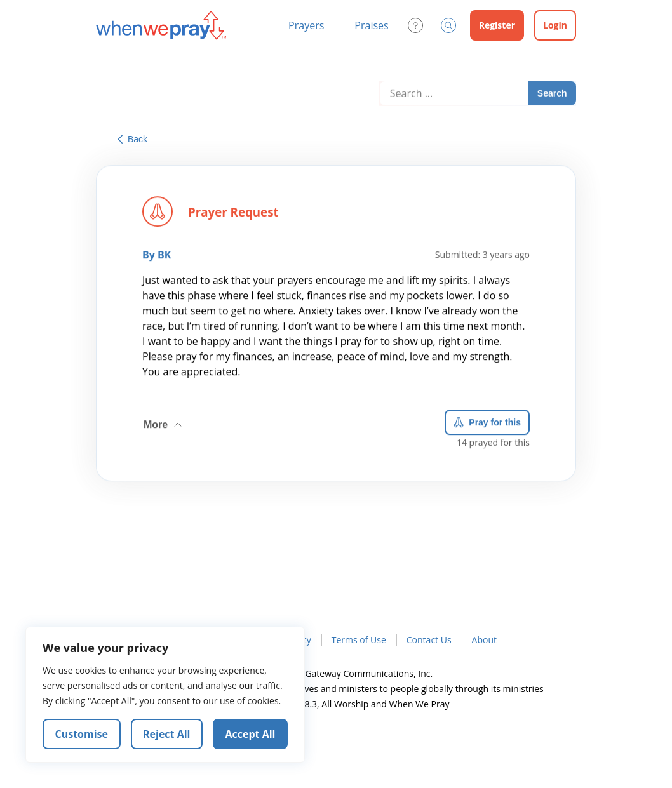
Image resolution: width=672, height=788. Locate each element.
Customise (82, 734)
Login (555, 25)
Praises (371, 25)
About (484, 640)
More (164, 422)
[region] (165, 695)
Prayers (306, 25)
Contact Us (429, 640)
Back (132, 139)
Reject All (166, 734)
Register (497, 25)
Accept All (251, 734)
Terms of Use (359, 640)
